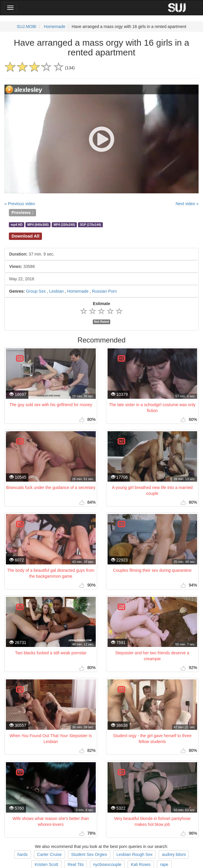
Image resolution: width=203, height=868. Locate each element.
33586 (22, 266)
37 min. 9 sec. (32, 254)
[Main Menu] (10, 8)
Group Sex (36, 291)
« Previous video (20, 204)
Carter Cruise (49, 854)
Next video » (187, 204)
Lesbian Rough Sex (134, 854)
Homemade (55, 27)
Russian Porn (104, 291)
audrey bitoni (174, 854)
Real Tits (76, 864)
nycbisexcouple (107, 864)
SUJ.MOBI (27, 27)
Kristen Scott (46, 864)
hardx (23, 854)
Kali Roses (141, 864)
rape (164, 864)
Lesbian (56, 291)
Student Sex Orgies (89, 854)
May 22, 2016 (22, 279)
